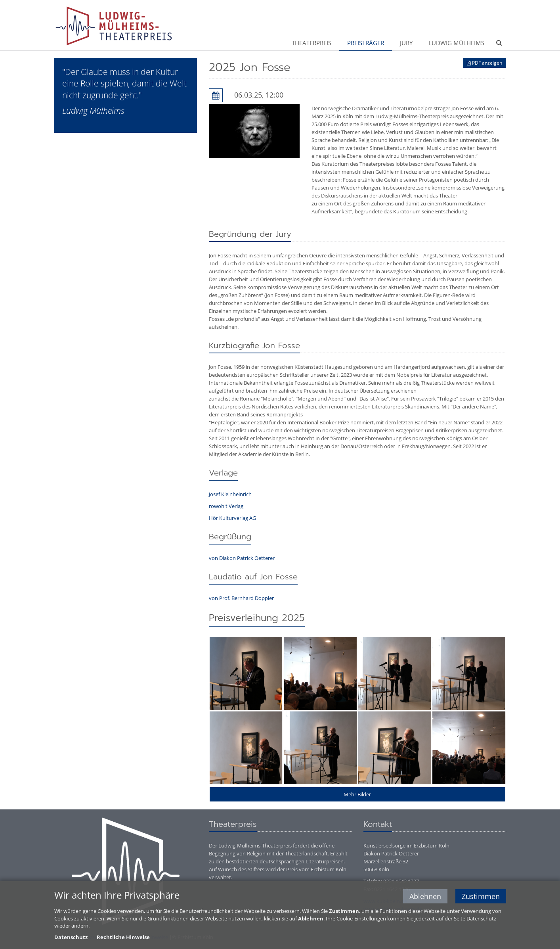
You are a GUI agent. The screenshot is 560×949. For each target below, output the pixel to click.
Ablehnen (425, 896)
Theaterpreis (312, 43)
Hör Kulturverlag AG (232, 518)
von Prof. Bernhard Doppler (242, 598)
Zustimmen (481, 896)
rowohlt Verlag (226, 506)
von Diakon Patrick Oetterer (242, 558)
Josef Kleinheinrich (230, 494)
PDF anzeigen (485, 63)
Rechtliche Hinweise (123, 937)
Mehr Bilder (357, 794)
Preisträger (366, 43)
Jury (406, 43)
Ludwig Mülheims (456, 43)
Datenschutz (71, 937)
